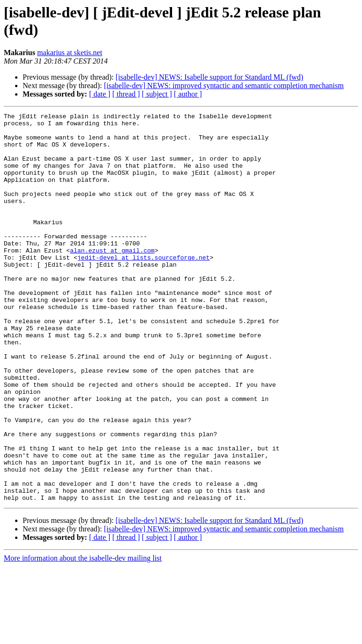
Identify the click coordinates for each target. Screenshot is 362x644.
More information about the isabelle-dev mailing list (83, 636)
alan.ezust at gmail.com (112, 278)
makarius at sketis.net (70, 53)
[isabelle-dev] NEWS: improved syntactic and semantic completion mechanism (224, 86)
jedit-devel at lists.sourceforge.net (144, 287)
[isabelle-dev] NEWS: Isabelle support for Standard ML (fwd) (209, 77)
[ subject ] (157, 94)
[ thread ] (126, 94)
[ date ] (100, 94)
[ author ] (188, 94)
